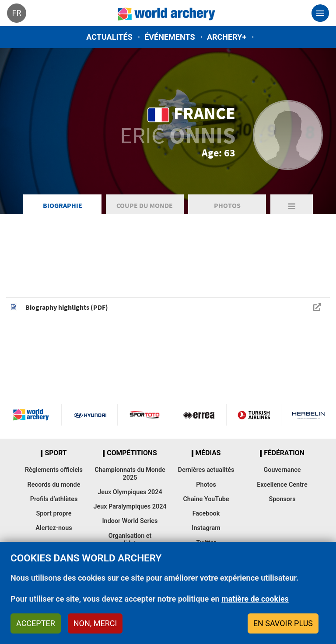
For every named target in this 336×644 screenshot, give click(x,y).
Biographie (63, 205)
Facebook (206, 514)
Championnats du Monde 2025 (130, 474)
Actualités (109, 37)
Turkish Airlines (254, 415)
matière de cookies (255, 599)
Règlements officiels (54, 470)
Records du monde (54, 485)
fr (16, 13)
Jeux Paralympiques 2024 (130, 507)
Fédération (284, 453)
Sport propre (54, 514)
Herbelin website (309, 415)
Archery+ (227, 37)
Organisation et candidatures (130, 540)
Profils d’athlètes (54, 499)
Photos (227, 205)
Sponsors (282, 499)
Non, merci (95, 623)
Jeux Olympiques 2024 (130, 492)
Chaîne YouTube (206, 499)
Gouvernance (282, 470)
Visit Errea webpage (199, 415)
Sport (56, 453)
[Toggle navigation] (320, 13)
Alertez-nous (54, 528)
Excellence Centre (282, 485)
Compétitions (132, 453)
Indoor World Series (130, 521)
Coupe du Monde (145, 205)
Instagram (206, 528)
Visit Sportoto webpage (145, 415)
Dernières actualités (206, 470)
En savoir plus (283, 623)
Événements (170, 37)
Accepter (36, 623)
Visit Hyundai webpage (90, 415)
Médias (208, 453)
